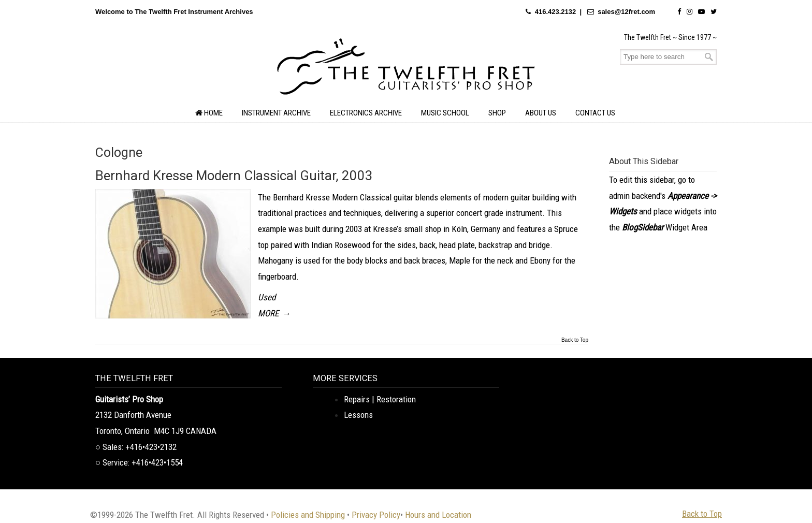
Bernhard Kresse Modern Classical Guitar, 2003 (234, 176)
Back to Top (575, 340)
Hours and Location (438, 515)
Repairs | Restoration (380, 399)
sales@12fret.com (626, 12)
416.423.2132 (556, 12)
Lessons (358, 415)
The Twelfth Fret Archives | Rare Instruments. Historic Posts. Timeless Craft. (406, 69)
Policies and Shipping (308, 515)
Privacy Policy (376, 515)
